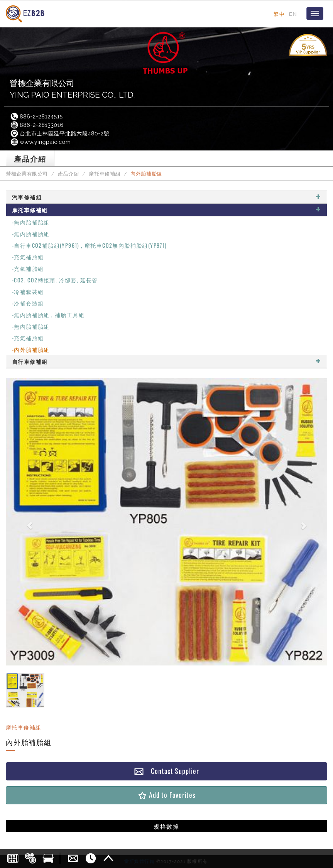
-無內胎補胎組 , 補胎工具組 (48, 315)
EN (293, 14)
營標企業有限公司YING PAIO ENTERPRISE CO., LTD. (72, 89)
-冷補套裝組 (28, 291)
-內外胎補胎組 (31, 349)
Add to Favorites (166, 795)
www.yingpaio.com (40, 142)
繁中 (279, 14)
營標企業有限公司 (27, 174)
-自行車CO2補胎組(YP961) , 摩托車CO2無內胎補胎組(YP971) (90, 245)
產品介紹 (68, 174)
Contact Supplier (166, 771)
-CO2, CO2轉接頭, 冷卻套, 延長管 (55, 280)
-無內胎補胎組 (31, 222)
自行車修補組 (166, 361)
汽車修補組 (166, 197)
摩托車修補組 (105, 174)
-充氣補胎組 (28, 257)
